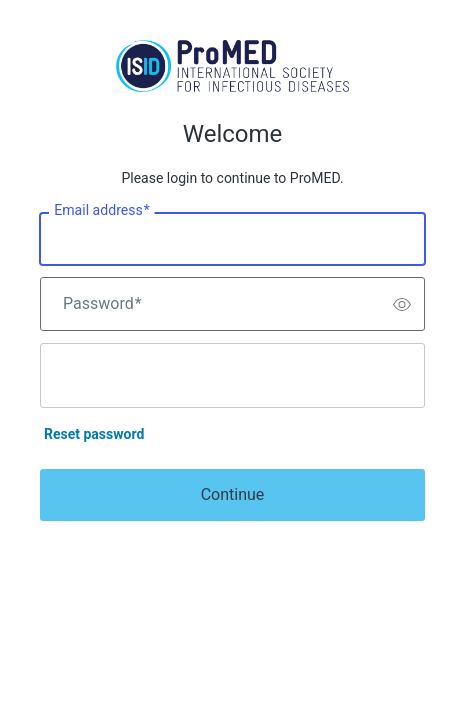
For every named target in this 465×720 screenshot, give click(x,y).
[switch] (402, 304)
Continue (233, 494)
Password (102, 304)
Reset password (94, 434)
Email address (101, 211)
